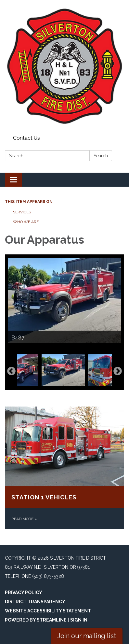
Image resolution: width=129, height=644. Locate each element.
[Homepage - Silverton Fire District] (64, 66)
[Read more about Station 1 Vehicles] (64, 468)
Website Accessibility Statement (48, 611)
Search (101, 156)
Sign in (79, 620)
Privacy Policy (24, 593)
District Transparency (35, 602)
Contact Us (26, 138)
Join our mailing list (87, 636)
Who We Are (26, 222)
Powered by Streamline (36, 620)
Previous (11, 371)
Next (118, 371)
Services (22, 212)
